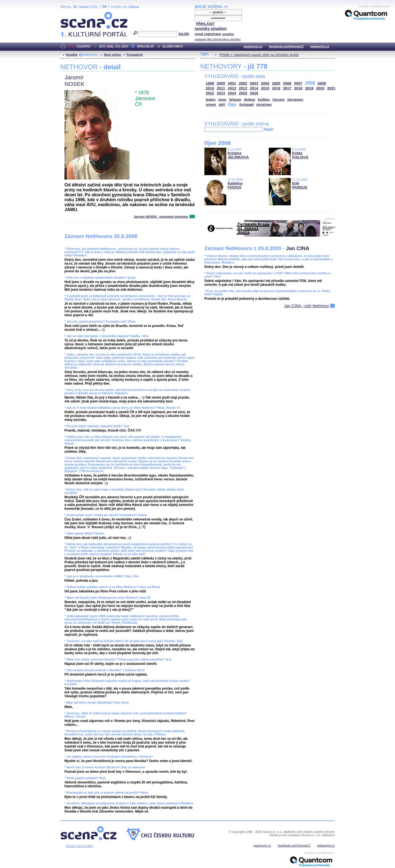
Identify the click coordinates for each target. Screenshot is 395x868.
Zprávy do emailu (79, 846)
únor (222, 100)
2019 (309, 88)
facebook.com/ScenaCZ (286, 46)
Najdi (268, 129)
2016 (276, 88)
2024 (232, 93)
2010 (210, 88)
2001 (232, 83)
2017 (287, 88)
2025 (243, 93)
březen (235, 100)
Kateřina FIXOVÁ (235, 185)
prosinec (264, 104)
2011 (221, 88)
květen (264, 100)
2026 (254, 93)
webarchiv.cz (320, 46)
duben (250, 100)
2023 (221, 93)
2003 (254, 83)
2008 (310, 83)
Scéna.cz (70, 14)
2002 (243, 83)
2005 (276, 83)
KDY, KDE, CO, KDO (114, 46)
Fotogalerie (135, 55)
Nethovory (91, 55)
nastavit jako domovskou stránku (218, 39)
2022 (210, 93)
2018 (298, 88)
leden (211, 100)
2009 (322, 83)
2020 (320, 88)
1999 (210, 83)
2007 (298, 83)
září (222, 104)
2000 (221, 83)
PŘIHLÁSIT (205, 24)
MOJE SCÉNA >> (211, 6)
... (192, 217)
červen (278, 100)
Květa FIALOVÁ (300, 155)
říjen (232, 104)
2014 (254, 88)
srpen (211, 104)
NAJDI (184, 34)
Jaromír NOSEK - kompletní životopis (161, 217)
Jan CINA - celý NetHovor (307, 306)
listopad (247, 104)
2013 (243, 88)
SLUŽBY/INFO (172, 46)
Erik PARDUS (300, 185)
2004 (265, 83)
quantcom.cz (253, 46)
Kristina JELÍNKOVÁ (238, 155)
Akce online (112, 55)
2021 (331, 88)
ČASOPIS (83, 46)
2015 (265, 88)
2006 (287, 83)
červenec (295, 100)
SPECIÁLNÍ (145, 46)
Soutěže (72, 55)
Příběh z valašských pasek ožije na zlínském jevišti (259, 55)
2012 (232, 88)
